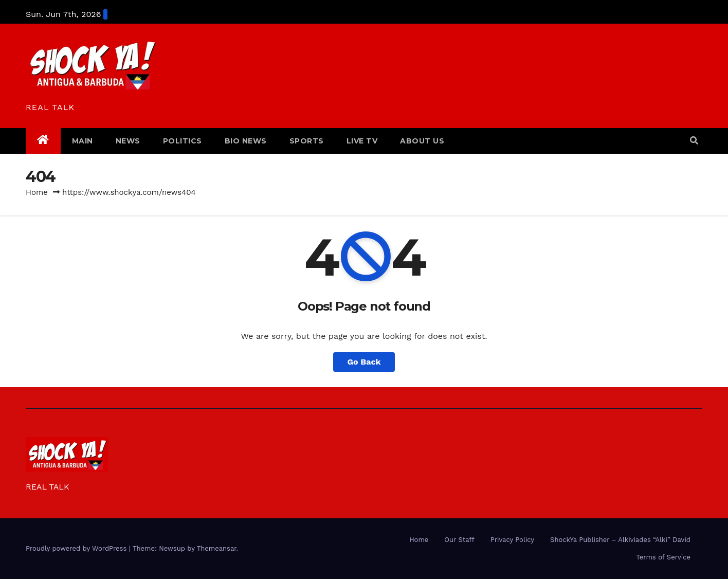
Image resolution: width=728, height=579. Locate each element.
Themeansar (217, 548)
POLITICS (183, 141)
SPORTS (307, 141)
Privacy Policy (512, 540)
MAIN (83, 141)
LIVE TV (362, 141)
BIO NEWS (246, 141)
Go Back (364, 362)
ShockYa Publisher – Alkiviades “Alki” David (620, 540)
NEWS (128, 141)
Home (37, 192)
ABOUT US (422, 141)
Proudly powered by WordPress (77, 548)
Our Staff (459, 540)
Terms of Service (663, 557)
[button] (694, 141)
